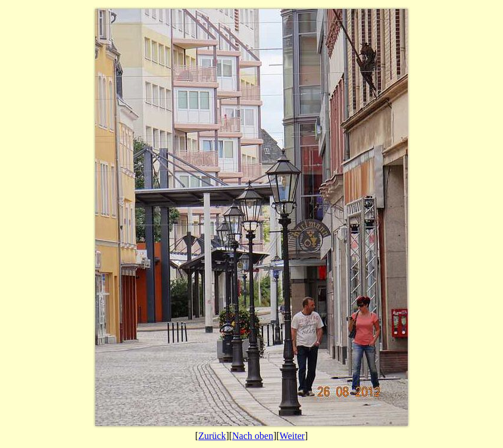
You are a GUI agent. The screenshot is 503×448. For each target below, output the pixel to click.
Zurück (212, 436)
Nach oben (253, 436)
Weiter (292, 436)
